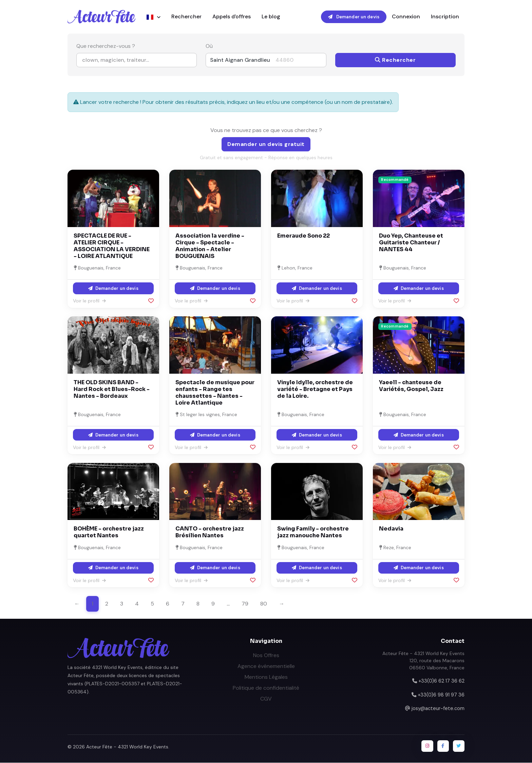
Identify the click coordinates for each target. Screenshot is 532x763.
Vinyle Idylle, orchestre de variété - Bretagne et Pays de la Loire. (315, 389)
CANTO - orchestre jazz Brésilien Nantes (210, 533)
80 (264, 604)
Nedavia (391, 529)
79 (245, 604)
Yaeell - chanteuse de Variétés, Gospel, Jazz (411, 386)
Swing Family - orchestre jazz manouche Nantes (313, 533)
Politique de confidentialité (266, 688)
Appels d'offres (232, 17)
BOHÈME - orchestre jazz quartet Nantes (109, 533)
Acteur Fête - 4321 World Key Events (127, 747)
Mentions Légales (266, 677)
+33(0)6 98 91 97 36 (441, 695)
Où (209, 47)
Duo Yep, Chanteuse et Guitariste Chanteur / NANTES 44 (411, 243)
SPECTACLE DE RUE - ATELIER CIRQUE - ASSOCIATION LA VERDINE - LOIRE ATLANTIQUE (112, 246)
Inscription (445, 17)
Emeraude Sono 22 (303, 236)
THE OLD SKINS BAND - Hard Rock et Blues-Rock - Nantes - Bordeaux (112, 389)
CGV (266, 699)
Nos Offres (266, 656)
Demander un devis (354, 17)
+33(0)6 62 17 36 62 (441, 681)
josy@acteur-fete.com (438, 709)
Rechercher (186, 17)
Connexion (406, 17)
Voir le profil (89, 301)
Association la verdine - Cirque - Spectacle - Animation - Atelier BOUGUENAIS (210, 246)
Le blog (271, 17)
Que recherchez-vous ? (106, 47)
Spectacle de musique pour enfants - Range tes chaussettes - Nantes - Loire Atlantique (215, 393)
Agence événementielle (266, 666)
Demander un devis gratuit (266, 144)
